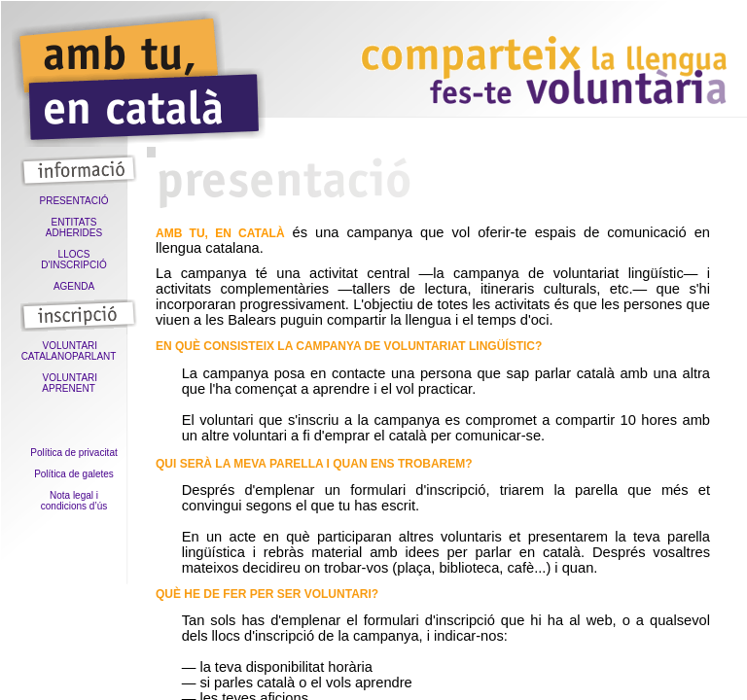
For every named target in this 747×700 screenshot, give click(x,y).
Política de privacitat (74, 453)
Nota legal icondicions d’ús (74, 501)
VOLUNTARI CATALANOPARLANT (74, 351)
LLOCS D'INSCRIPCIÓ (73, 260)
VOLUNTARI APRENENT (73, 383)
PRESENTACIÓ (74, 201)
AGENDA (74, 286)
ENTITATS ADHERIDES (74, 227)
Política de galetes (74, 474)
